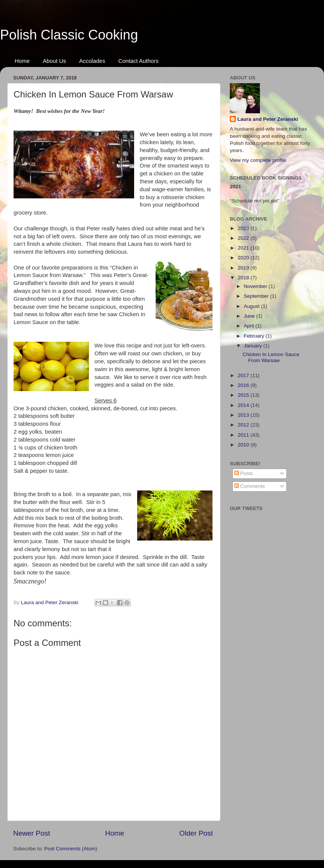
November (256, 286)
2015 (244, 395)
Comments (250, 486)
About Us (55, 61)
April (250, 326)
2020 (244, 258)
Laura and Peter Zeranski (268, 119)
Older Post (196, 833)
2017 (244, 375)
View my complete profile (258, 160)
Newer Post (32, 833)
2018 (244, 278)
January (254, 346)
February (255, 336)
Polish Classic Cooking (69, 35)
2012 (244, 425)
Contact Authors (138, 61)
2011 (244, 435)
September (257, 296)
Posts (244, 473)
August (252, 306)
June (250, 316)
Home (22, 61)
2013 (244, 415)
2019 (244, 268)
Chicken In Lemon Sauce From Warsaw (271, 357)
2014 (244, 405)
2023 (244, 228)
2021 (244, 248)
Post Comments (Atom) (71, 849)
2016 (244, 385)
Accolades (92, 61)
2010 (244, 445)
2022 (244, 238)
